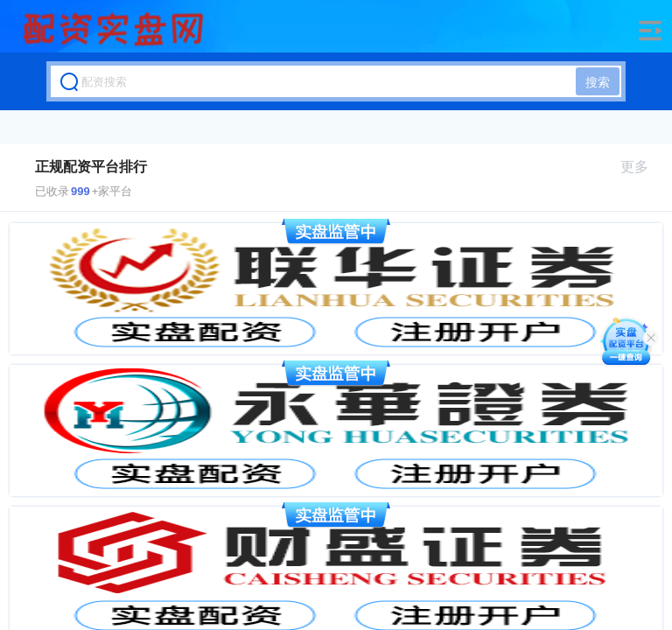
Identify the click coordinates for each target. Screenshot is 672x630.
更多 (642, 167)
